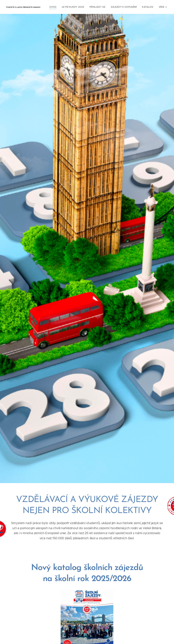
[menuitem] (56, 7)
